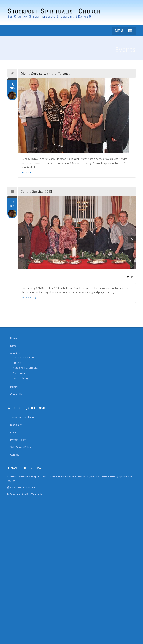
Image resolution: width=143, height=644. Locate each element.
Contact (15, 455)
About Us (15, 353)
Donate (14, 387)
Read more (29, 172)
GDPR (13, 432)
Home (14, 338)
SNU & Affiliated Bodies (26, 368)
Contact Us (16, 394)
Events (125, 50)
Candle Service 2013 (36, 191)
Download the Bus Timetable (25, 494)
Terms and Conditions (23, 417)
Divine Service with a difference (45, 74)
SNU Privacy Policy (21, 447)
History (17, 363)
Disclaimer (16, 425)
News (13, 346)
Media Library (21, 378)
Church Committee (23, 357)
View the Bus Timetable (22, 487)
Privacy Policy (18, 440)
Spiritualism (20, 373)
